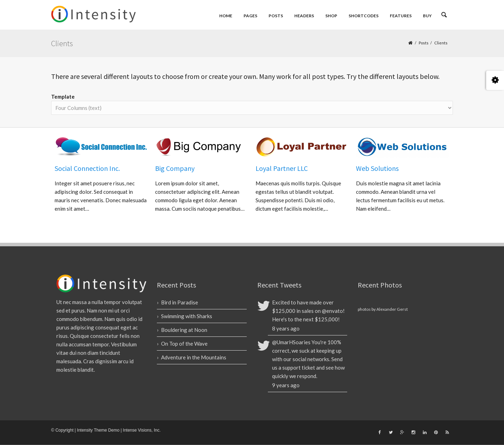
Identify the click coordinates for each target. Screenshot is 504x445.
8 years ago (286, 328)
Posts (276, 16)
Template (63, 97)
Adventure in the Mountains (194, 357)
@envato (332, 311)
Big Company (175, 168)
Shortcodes (364, 16)
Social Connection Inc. (87, 168)
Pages (250, 16)
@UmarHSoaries (291, 342)
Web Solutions (377, 168)
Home (226, 16)
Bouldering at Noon (184, 330)
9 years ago (286, 385)
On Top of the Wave (184, 344)
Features (401, 16)
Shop (331, 16)
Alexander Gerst (392, 309)
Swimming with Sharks (187, 316)
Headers (304, 16)
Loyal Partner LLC (282, 168)
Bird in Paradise (180, 302)
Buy (427, 16)
